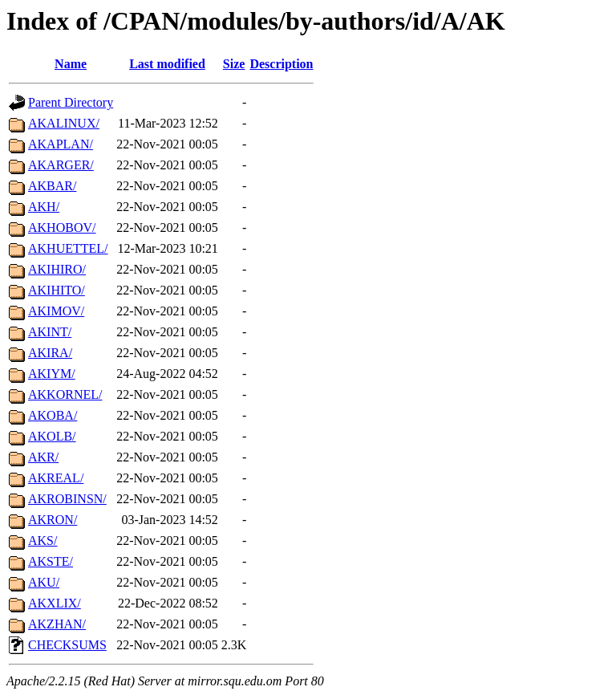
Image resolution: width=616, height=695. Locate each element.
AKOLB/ (52, 436)
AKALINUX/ (64, 123)
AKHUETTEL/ (68, 248)
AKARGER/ (61, 165)
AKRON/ (53, 520)
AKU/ (44, 582)
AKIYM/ (52, 374)
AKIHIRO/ (57, 269)
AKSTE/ (51, 561)
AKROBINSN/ (67, 499)
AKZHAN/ (57, 624)
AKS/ (43, 541)
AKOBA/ (53, 415)
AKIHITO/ (57, 290)
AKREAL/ (56, 478)
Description (281, 64)
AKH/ (44, 207)
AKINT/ (50, 332)
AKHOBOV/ (62, 228)
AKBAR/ (52, 186)
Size (234, 64)
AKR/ (43, 457)
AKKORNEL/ (65, 394)
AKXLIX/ (55, 603)
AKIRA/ (50, 353)
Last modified (167, 64)
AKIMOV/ (56, 311)
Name (71, 64)
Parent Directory (71, 102)
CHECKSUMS (67, 645)
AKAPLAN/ (61, 144)
